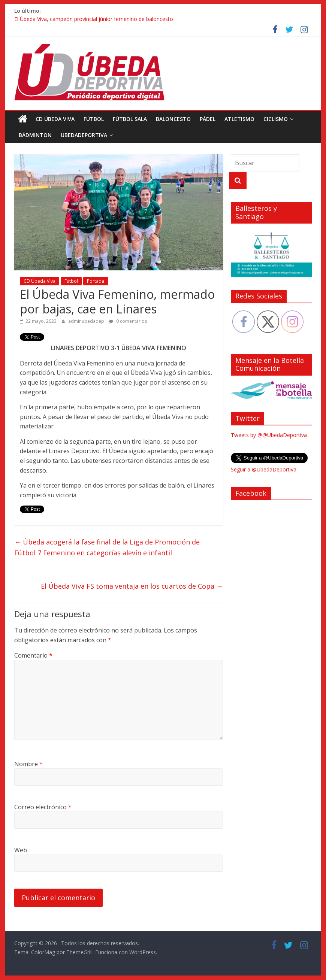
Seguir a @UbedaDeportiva (264, 469)
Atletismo (239, 119)
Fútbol (94, 119)
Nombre (28, 764)
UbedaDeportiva (84, 135)
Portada (96, 281)
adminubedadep (87, 321)
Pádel (208, 119)
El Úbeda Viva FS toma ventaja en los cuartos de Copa (132, 586)
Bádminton (35, 135)
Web (21, 850)
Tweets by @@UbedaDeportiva (269, 435)
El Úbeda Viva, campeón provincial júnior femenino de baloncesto (94, 19)
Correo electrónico (43, 807)
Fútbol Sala (130, 119)
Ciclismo (276, 119)
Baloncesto (173, 119)
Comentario (33, 655)
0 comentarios (128, 321)
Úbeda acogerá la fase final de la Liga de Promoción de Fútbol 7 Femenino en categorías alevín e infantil (107, 547)
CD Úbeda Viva (55, 119)
